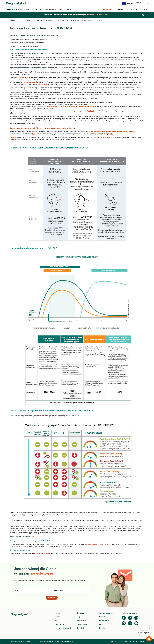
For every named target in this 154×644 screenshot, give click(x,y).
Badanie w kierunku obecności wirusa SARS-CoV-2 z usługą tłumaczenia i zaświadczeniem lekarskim (42, 128)
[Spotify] (136, 623)
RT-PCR (45, 53)
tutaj (111, 134)
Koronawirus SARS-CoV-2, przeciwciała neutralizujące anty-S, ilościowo (72, 107)
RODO (35, 641)
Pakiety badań (81, 621)
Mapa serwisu (59, 641)
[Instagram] (136, 618)
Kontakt (102, 628)
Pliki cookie (69, 641)
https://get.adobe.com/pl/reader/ (102, 137)
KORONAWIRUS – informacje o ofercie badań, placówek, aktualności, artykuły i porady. (48, 20)
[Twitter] (130, 623)
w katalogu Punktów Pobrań (97, 544)
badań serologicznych (21, 78)
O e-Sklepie (81, 628)
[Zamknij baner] (143, 15)
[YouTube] (124, 623)
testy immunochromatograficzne (30, 82)
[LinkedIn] (130, 618)
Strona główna (14, 20)
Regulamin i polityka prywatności (21, 641)
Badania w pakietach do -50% (98, 15)
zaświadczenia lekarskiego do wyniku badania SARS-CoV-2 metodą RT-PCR (115, 132)
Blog (78, 617)
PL (146, 3)
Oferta (57, 621)
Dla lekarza (81, 613)
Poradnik (102, 617)
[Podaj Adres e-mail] (71, 591)
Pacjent (57, 613)
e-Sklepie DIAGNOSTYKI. (43, 554)
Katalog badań (104, 621)
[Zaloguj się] (132, 9)
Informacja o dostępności (63, 628)
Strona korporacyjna (106, 613)
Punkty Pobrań (59, 624)
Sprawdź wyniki (82, 624)
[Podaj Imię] (32, 591)
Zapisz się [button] (52, 598)
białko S (91, 111)
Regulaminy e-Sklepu (46, 641)
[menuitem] (12, 9)
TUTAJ (137, 119)
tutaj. (34, 134)
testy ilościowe (43, 84)
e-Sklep (57, 617)
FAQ (101, 624)
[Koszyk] (143, 9)
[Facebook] (124, 618)
